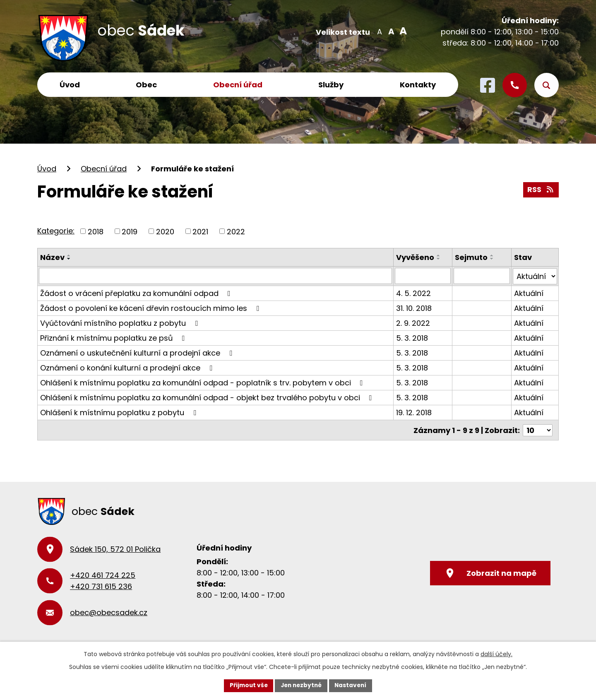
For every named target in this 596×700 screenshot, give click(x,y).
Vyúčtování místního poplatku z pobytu (121, 322)
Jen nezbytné (301, 685)
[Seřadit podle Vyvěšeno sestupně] (439, 259)
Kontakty (418, 85)
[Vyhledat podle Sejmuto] (482, 276)
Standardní (391, 31)
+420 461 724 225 (103, 574)
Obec (146, 85)
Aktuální (529, 292)
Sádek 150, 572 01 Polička (115, 548)
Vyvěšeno (415, 257)
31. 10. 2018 (414, 307)
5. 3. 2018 (412, 337)
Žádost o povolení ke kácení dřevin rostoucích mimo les (151, 307)
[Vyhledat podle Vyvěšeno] (423, 276)
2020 (165, 231)
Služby (331, 85)
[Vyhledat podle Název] (215, 276)
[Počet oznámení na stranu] (538, 429)
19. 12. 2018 (414, 412)
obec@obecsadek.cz (109, 612)
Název (52, 257)
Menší (379, 31)
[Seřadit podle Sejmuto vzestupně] (493, 255)
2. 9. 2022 (413, 322)
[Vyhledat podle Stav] (535, 276)
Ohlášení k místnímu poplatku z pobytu (120, 412)
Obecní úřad (238, 85)
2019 (130, 231)
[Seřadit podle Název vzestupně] (69, 255)
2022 (236, 231)
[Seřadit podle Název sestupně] (69, 259)
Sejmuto (472, 257)
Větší (402, 31)
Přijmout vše (246, 685)
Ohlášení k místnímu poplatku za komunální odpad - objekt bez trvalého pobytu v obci (208, 397)
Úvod (70, 85)
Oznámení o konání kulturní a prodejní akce (128, 367)
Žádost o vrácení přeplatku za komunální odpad (137, 292)
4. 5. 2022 (413, 292)
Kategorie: (56, 231)
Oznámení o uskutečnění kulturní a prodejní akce (138, 352)
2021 (200, 231)
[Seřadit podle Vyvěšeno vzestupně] (439, 255)
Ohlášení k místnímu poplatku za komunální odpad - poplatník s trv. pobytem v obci (203, 382)
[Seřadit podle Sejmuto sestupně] (493, 259)
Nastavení (353, 685)
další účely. (496, 654)
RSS (541, 189)
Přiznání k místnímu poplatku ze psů (114, 337)
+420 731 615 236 (101, 586)
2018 (96, 231)
